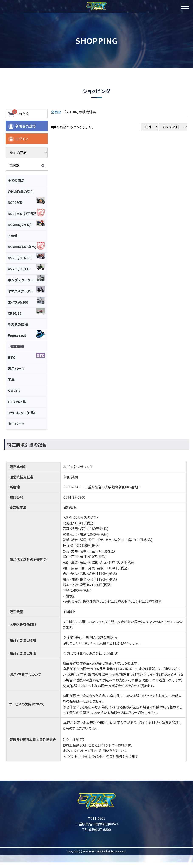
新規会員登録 (22, 126)
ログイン (18, 139)
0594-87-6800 (100, 829)
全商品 (56, 112)
